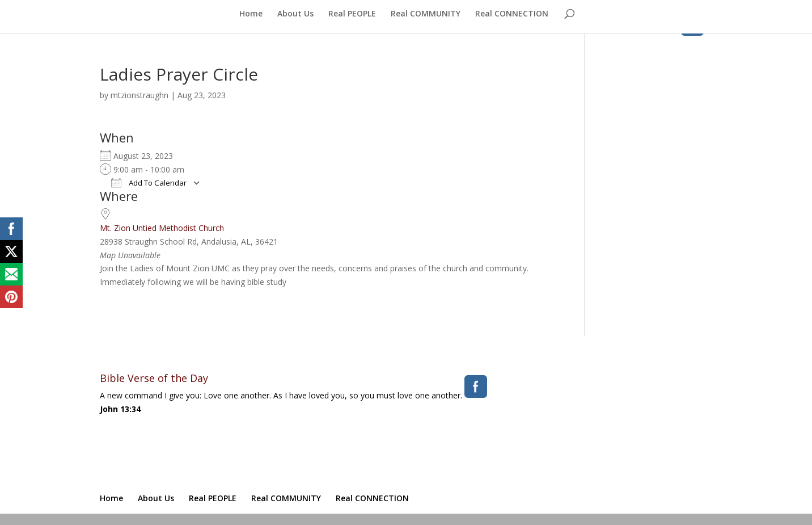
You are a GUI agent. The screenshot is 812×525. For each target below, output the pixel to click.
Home (251, 14)
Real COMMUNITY (426, 14)
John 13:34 (120, 409)
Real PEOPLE (352, 14)
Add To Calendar (149, 183)
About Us (295, 14)
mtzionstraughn (139, 95)
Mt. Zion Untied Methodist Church (162, 228)
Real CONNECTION (512, 14)
